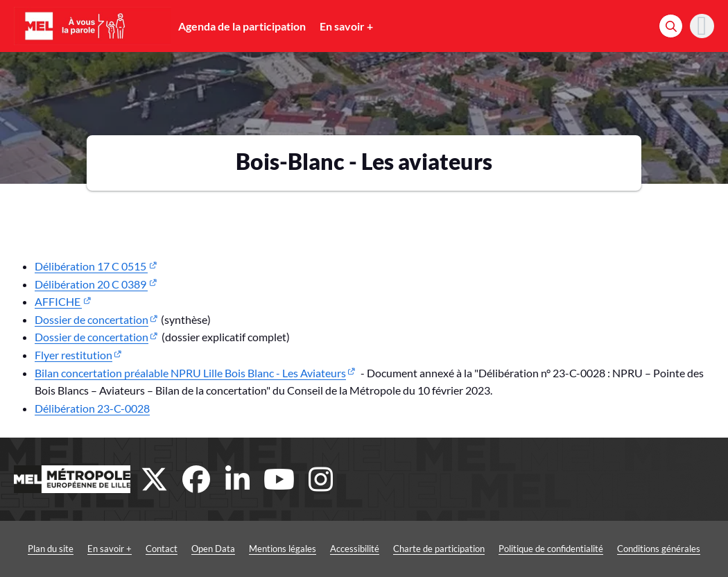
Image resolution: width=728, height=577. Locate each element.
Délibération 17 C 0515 (91, 266)
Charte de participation (439, 549)
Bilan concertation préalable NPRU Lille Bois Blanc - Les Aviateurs (190, 373)
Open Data (213, 549)
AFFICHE (58, 301)
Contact (162, 549)
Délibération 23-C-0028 (92, 408)
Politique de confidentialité (551, 549)
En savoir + (346, 26)
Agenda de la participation (242, 26)
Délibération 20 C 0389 (91, 284)
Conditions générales (659, 549)
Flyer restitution (73, 355)
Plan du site (51, 549)
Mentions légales (283, 549)
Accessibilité (355, 549)
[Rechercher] (671, 26)
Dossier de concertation (92, 319)
